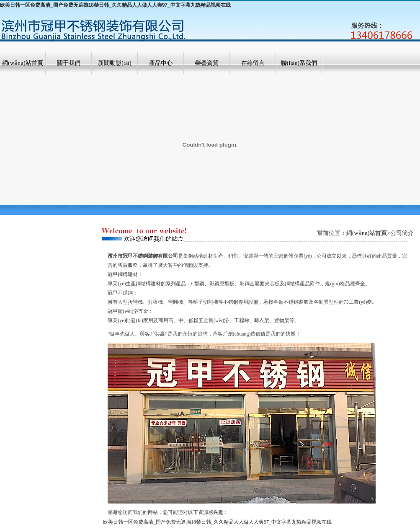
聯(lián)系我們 (299, 63)
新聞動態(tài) (115, 63)
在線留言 (253, 63)
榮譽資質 (207, 63)
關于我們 (69, 63)
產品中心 (161, 63)
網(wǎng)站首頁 (22, 63)
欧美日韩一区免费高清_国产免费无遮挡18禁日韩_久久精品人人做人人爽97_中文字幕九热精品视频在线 (115, 5)
